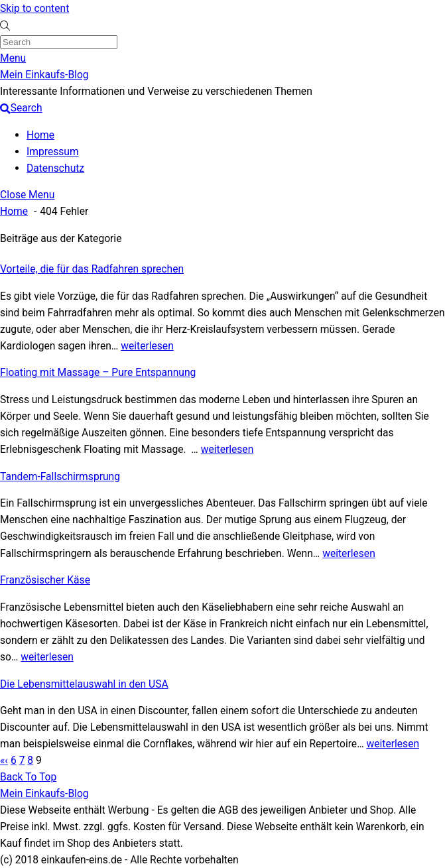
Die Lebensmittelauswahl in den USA (84, 684)
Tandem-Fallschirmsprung (60, 476)
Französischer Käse (45, 580)
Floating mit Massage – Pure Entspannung (98, 372)
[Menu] (13, 58)
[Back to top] (28, 777)
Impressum (53, 152)
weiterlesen (147, 346)
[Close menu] (27, 195)
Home (40, 135)
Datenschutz (55, 168)
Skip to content (34, 8)
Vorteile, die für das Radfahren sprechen (92, 269)
